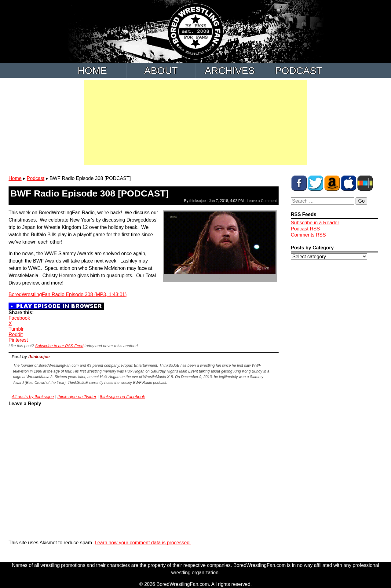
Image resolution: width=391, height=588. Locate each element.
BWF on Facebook (299, 183)
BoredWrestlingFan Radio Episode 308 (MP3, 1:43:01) (68, 294)
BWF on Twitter (316, 183)
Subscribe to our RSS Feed (59, 346)
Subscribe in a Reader (315, 223)
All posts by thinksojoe (33, 397)
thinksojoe (198, 201)
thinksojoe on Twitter (77, 397)
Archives (230, 71)
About (161, 71)
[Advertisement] (195, 123)
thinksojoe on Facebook (122, 397)
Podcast (299, 71)
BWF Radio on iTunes (349, 183)
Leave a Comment (262, 201)
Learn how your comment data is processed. (143, 543)
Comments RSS (308, 235)
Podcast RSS (305, 229)
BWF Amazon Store (332, 183)
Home (92, 71)
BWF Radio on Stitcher (365, 183)
